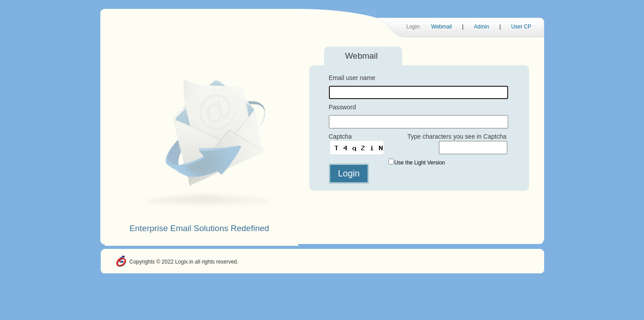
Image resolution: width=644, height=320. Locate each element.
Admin (482, 27)
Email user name (352, 78)
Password (342, 107)
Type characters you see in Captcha (457, 136)
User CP (521, 27)
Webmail (442, 27)
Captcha (340, 136)
